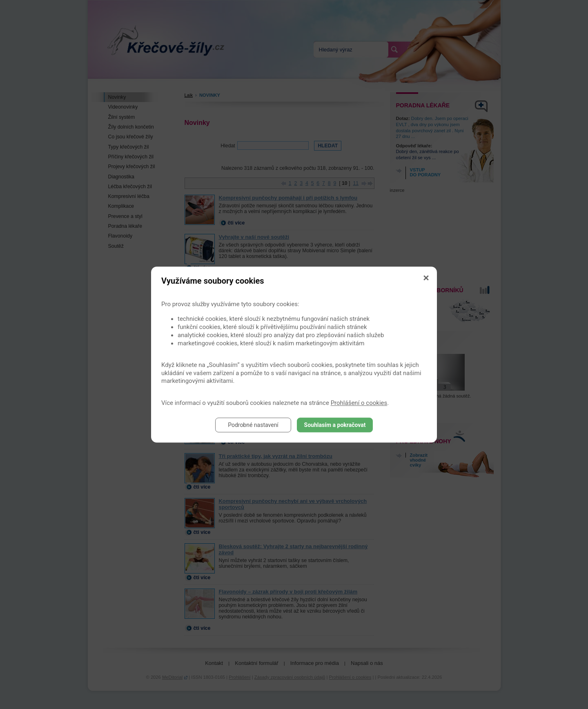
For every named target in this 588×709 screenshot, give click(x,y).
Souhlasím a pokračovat (335, 425)
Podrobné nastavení (253, 425)
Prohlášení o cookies (359, 403)
